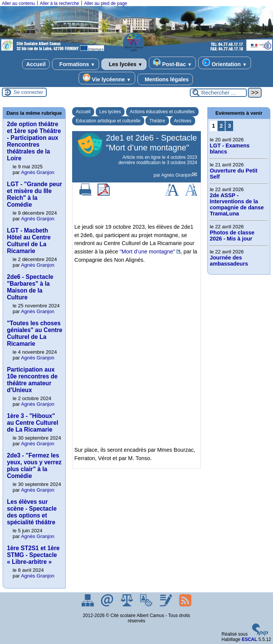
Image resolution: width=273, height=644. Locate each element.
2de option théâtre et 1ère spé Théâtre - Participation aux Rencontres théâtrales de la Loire (34, 141)
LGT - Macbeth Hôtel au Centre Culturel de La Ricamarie (29, 241)
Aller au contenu (18, 3)
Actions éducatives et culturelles (162, 112)
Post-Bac (172, 63)
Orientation (225, 63)
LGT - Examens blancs (230, 149)
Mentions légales (165, 79)
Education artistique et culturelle (108, 121)
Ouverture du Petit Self (234, 174)
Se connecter (28, 92)
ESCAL (250, 639)
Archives (183, 121)
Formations (76, 64)
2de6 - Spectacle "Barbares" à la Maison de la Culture (30, 287)
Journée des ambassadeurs (229, 261)
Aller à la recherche (59, 3)
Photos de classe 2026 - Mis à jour (232, 236)
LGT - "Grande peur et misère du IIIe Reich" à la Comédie (34, 194)
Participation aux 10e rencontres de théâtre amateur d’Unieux (32, 380)
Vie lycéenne (107, 78)
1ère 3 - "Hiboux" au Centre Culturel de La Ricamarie (32, 423)
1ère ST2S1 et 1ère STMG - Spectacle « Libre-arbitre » (33, 555)
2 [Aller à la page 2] (221, 126)
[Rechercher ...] (218, 93)
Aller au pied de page (105, 3)
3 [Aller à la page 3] (229, 126)
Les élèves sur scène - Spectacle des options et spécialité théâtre (32, 512)
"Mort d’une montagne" (147, 252)
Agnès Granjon (177, 175)
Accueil (36, 64)
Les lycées (124, 64)
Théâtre (157, 121)
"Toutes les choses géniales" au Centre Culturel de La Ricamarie (35, 333)
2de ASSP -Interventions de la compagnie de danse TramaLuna (237, 204)
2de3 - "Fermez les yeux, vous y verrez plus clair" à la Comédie (34, 466)
